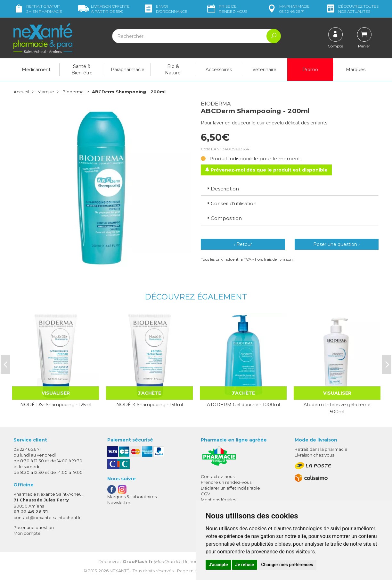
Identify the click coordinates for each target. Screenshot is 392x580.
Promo (310, 70)
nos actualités (352, 9)
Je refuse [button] (245, 565)
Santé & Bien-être (82, 70)
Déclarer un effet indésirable (230, 488)
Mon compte (27, 533)
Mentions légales (218, 500)
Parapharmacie (128, 70)
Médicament (36, 70)
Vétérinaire (264, 70)
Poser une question (34, 527)
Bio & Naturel (173, 70)
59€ (104, 9)
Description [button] (222, 188)
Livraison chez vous (314, 455)
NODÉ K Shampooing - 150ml (150, 405)
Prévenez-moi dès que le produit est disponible (266, 170)
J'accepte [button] (218, 565)
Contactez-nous (218, 476)
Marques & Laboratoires (132, 497)
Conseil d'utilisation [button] (231, 203)
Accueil (21, 92)
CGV (205, 494)
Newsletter (119, 502)
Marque (46, 92)
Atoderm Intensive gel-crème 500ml (337, 408)
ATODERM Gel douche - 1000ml (243, 405)
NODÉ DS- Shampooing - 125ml (56, 405)
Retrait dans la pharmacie (321, 449)
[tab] (290, 188)
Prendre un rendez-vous (226, 482)
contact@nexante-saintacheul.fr (47, 517)
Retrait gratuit (38, 9)
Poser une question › (336, 244)
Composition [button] (224, 218)
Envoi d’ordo (165, 9)
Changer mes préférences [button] (287, 565)
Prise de (227, 9)
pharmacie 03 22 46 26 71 (288, 9)
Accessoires (219, 70)
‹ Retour (243, 244)
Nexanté (119, 570)
